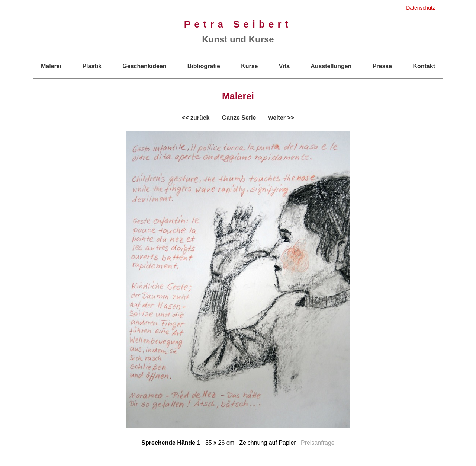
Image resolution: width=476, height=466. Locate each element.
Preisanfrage (318, 443)
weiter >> (281, 118)
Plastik (92, 66)
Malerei (51, 66)
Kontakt (424, 66)
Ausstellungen (331, 66)
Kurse (249, 66)
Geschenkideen (144, 66)
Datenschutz (421, 8)
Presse (382, 66)
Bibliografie (204, 66)
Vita (284, 66)
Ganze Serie (239, 118)
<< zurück (196, 118)
